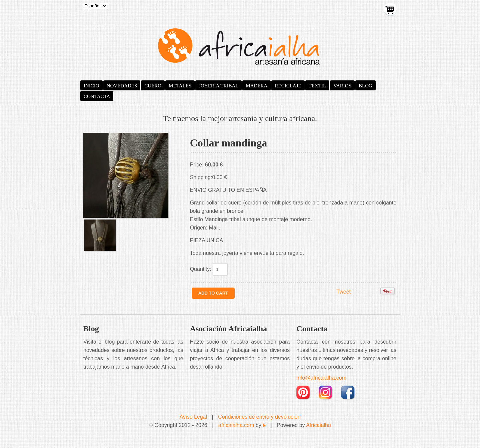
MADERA (256, 86)
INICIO (91, 86)
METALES (180, 86)
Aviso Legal (193, 417)
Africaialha (318, 425)
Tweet (343, 292)
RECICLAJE (288, 86)
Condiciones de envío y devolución (259, 417)
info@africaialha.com (321, 378)
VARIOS (342, 86)
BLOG (365, 86)
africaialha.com (236, 425)
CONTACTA (97, 96)
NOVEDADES (122, 86)
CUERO (153, 86)
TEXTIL (317, 86)
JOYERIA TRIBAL (218, 86)
